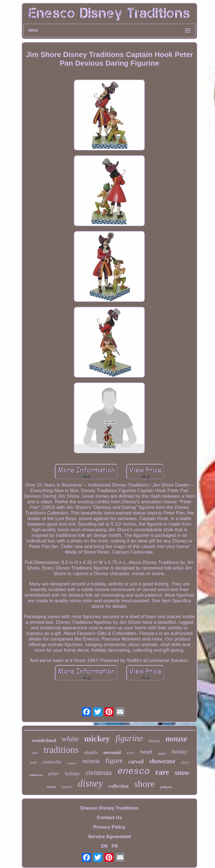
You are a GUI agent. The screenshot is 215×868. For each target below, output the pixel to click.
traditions (61, 750)
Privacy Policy (109, 827)
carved (136, 762)
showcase (162, 761)
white (70, 739)
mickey (97, 738)
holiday (72, 774)
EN (104, 846)
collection (118, 786)
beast (67, 787)
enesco (134, 771)
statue (162, 753)
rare (162, 772)
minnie (91, 761)
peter (54, 773)
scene (131, 753)
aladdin (91, 752)
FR (115, 846)
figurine (129, 738)
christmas (99, 773)
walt (33, 763)
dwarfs (154, 741)
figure (114, 761)
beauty (179, 751)
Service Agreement (109, 837)
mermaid (112, 752)
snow (182, 773)
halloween (36, 775)
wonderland (44, 740)
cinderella (52, 762)
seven (51, 787)
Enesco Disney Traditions (110, 808)
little (35, 753)
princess (166, 787)
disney (90, 783)
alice (185, 762)
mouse (176, 739)
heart (146, 752)
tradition (72, 763)
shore (144, 784)
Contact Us (109, 818)
